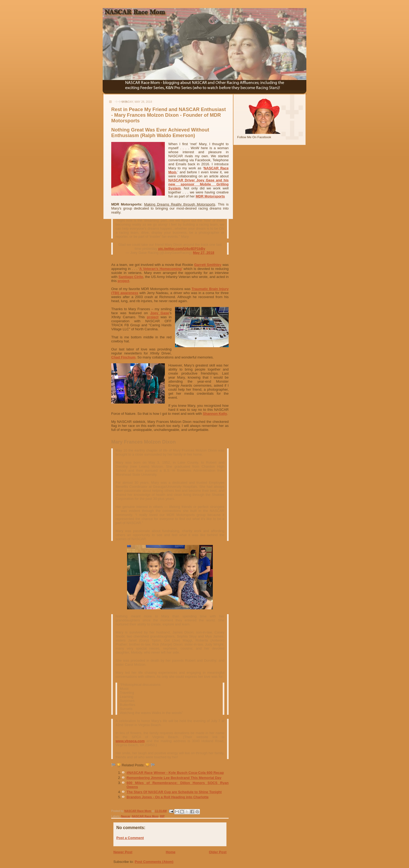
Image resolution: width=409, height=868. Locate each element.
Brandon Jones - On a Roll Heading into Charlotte (168, 797)
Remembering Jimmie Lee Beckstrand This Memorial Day (174, 778)
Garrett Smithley (208, 265)
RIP (162, 816)
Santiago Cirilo (131, 277)
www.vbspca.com (130, 741)
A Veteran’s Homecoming (161, 269)
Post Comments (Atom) (154, 862)
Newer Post (123, 852)
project (123, 281)
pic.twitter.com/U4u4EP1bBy (182, 249)
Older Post (218, 852)
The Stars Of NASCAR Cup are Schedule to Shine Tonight (174, 792)
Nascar (126, 816)
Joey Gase (160, 313)
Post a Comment (130, 838)
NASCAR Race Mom (145, 816)
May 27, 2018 (204, 253)
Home (170, 852)
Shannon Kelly (215, 414)
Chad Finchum (123, 357)
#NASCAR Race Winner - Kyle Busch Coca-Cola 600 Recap (175, 773)
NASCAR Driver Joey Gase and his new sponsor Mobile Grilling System (198, 184)
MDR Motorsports (210, 196)
